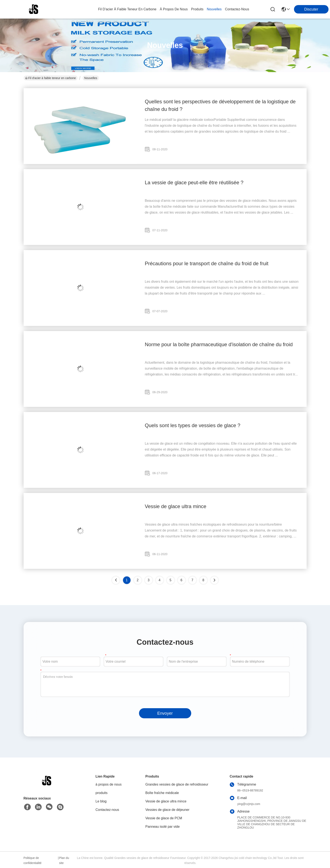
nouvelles (214, 9)
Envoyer (165, 713)
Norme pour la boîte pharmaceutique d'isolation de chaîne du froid (219, 344)
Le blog (101, 801)
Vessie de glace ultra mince (176, 506)
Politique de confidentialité (33, 860)
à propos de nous (174, 9)
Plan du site (64, 860)
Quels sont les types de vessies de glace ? (193, 425)
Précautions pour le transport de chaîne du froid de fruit (207, 263)
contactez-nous (237, 9)
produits (197, 9)
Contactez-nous (107, 810)
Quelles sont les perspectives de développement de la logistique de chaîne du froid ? (220, 105)
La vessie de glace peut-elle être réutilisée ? (194, 182)
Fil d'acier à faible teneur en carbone (127, 9)
